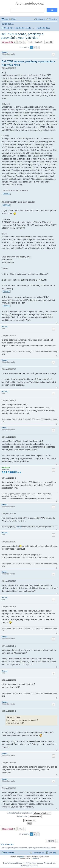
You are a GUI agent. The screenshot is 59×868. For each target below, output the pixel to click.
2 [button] (35, 47)
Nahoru (57, 323)
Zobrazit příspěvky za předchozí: (29, 813)
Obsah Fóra (9, 852)
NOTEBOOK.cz (8, 24)
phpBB (22, 857)
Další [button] (38, 47)
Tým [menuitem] (50, 852)
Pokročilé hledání (51, 42)
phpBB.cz (35, 859)
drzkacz (4, 52)
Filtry (6, 19)
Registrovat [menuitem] (41, 19)
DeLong (4, 327)
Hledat (47, 42)
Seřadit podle (29, 817)
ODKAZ (6, 193)
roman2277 (6, 468)
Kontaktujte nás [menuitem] (39, 852)
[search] (27, 10)
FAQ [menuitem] (14, 19)
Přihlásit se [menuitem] (53, 19)
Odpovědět (8, 42)
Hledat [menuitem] (56, 28)
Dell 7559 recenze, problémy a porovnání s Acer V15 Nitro (22, 36)
